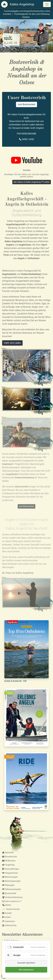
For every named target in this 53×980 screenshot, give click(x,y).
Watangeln (8, 885)
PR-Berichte (9, 861)
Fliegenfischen (10, 873)
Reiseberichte (10, 857)
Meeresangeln (10, 877)
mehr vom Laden (12, 343)
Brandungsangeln (11, 881)
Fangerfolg (8, 865)
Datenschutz (9, 925)
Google (17, 955)
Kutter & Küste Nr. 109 (15, 681)
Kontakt (7, 913)
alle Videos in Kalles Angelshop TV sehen (32, 182)
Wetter (7, 905)
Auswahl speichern (26, 963)
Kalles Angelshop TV (12, 901)
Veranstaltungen (11, 869)
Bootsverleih (9, 893)
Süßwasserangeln (12, 889)
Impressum (8, 921)
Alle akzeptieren (26, 970)
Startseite (8, 853)
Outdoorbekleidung (12, 897)
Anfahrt (7, 917)
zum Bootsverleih (26, 104)
